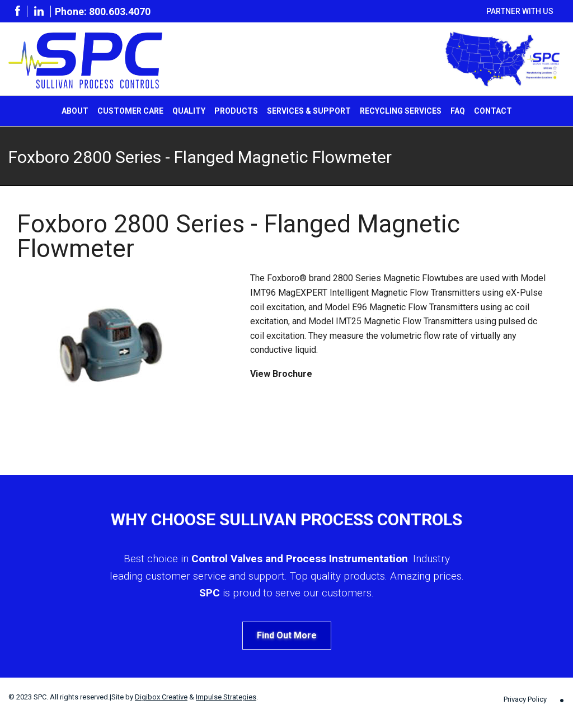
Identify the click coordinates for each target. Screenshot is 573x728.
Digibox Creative (161, 697)
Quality (189, 111)
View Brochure (281, 374)
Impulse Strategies (226, 697)
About (75, 111)
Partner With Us (520, 11)
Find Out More (287, 635)
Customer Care (130, 111)
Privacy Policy (525, 699)
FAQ (458, 111)
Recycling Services (401, 111)
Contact (493, 111)
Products (236, 111)
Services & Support (309, 111)
